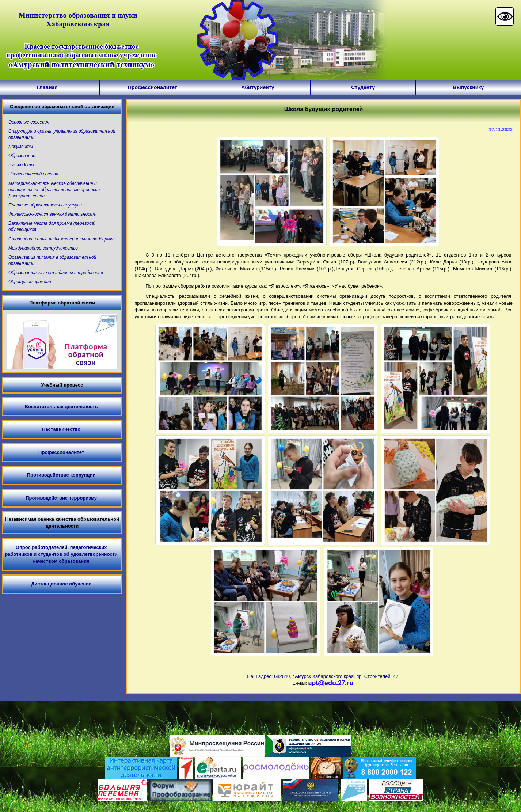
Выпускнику (469, 87)
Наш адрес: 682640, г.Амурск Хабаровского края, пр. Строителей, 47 (323, 676)
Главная (47, 87)
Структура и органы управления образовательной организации (62, 134)
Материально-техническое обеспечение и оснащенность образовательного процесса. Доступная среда (55, 190)
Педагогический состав (33, 174)
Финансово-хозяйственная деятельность (52, 214)
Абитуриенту (258, 87)
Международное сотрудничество (43, 248)
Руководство (22, 165)
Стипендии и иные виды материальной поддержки (62, 239)
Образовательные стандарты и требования (56, 273)
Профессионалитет (153, 87)
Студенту (363, 87)
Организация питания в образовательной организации (52, 260)
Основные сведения (29, 122)
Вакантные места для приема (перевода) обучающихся (52, 226)
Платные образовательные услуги (45, 205)
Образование (22, 156)
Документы (21, 147)
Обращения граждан (30, 282)
